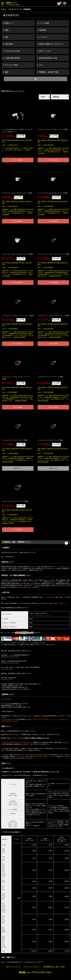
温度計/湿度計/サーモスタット (51, 44)
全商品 (3, 9)
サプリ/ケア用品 (11, 65)
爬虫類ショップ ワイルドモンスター (36, 972)
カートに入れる (18, 160)
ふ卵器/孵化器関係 (12, 58)
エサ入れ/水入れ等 (12, 51)
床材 (7, 37)
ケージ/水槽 (44, 23)
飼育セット (9, 23)
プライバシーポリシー (32, 967)
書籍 (7, 72)
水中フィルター (45, 51)
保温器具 (43, 30)
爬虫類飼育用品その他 (48, 58)
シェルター (44, 37)
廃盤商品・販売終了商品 (49, 72)
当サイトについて (13, 967)
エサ (41, 65)
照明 (7, 30)
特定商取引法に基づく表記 (54, 967)
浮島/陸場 (9, 44)
